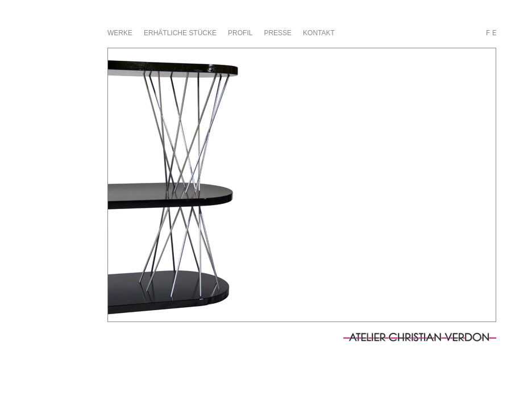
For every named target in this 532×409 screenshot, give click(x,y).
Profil (240, 33)
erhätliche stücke (180, 33)
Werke (120, 33)
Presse (278, 33)
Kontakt (319, 33)
